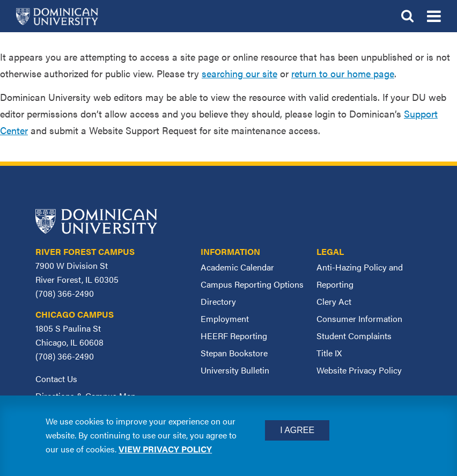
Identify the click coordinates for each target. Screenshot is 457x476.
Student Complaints (354, 336)
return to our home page (343, 73)
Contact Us (56, 379)
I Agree (297, 430)
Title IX (329, 353)
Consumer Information (359, 318)
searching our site (239, 73)
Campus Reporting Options (252, 284)
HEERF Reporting (234, 336)
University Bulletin (235, 370)
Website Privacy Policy (359, 370)
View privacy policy (165, 449)
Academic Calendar (237, 267)
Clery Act (334, 301)
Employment (225, 318)
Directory (218, 301)
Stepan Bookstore (234, 353)
